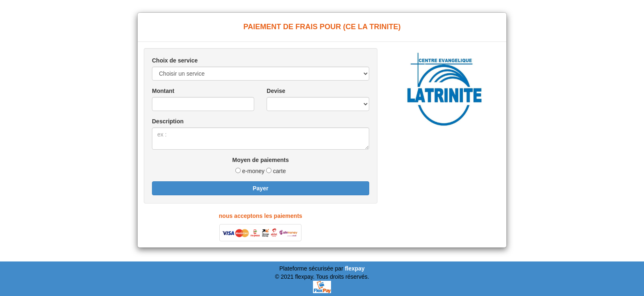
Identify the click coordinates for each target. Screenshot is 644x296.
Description (168, 121)
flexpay (355, 268)
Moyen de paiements (260, 160)
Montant (163, 91)
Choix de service (175, 60)
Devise (276, 91)
